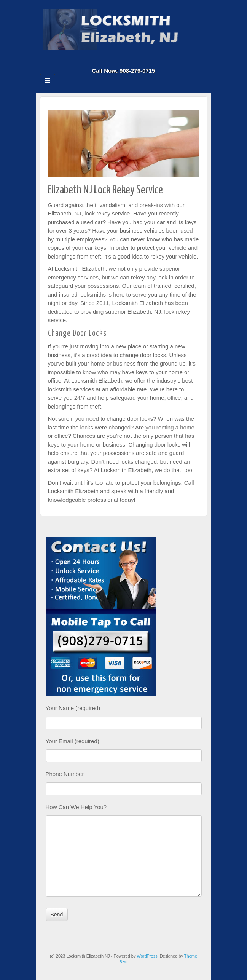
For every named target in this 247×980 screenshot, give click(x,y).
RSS (139, 60)
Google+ (119, 60)
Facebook (108, 60)
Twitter (129, 60)
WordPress (147, 956)
